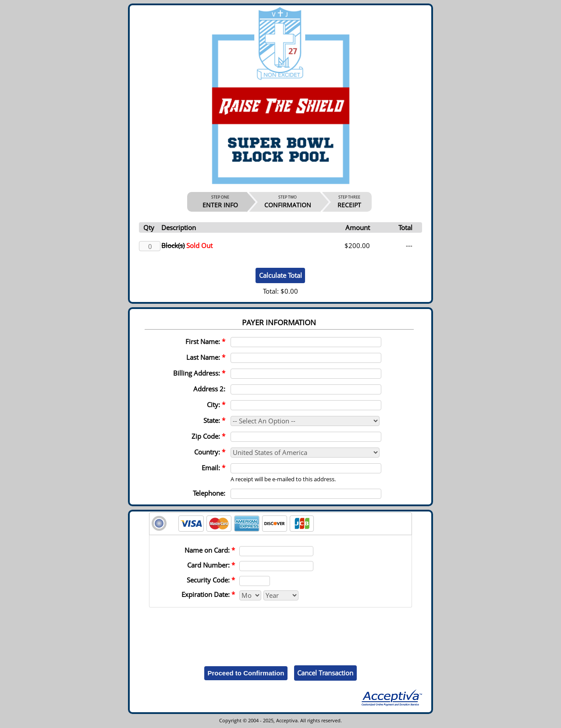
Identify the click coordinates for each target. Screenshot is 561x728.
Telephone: (209, 493)
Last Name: (206, 357)
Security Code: (211, 580)
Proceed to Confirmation (246, 673)
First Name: (205, 341)
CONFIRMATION (288, 202)
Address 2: (209, 389)
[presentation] (280, 630)
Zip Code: (208, 436)
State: (214, 420)
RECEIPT (349, 202)
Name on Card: (210, 550)
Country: (210, 452)
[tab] (280, 524)
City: (216, 405)
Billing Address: (199, 373)
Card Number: (211, 565)
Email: (213, 468)
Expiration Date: (208, 594)
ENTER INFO (220, 202)
